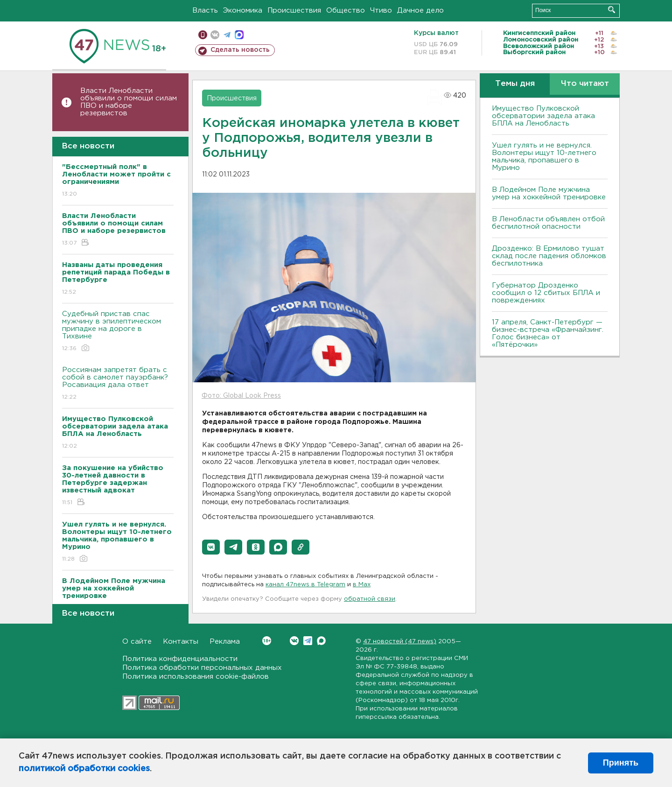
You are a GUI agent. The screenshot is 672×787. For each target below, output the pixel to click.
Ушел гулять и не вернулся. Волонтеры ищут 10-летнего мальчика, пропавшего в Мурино (544, 157)
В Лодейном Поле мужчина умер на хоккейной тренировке (549, 193)
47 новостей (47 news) (400, 642)
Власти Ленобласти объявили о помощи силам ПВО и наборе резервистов (129, 102)
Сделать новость (240, 50)
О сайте (137, 642)
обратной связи (370, 599)
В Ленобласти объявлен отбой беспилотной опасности (548, 223)
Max (321, 641)
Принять (621, 763)
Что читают (585, 84)
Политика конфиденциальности (180, 659)
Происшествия (294, 11)
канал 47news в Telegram (305, 585)
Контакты (181, 642)
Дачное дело (420, 11)
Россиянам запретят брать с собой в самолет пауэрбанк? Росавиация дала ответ (118, 384)
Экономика (243, 11)
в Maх (362, 585)
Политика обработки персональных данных (202, 668)
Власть (205, 11)
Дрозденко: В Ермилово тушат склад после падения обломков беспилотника (549, 256)
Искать (612, 10)
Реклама (225, 642)
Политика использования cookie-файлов (196, 677)
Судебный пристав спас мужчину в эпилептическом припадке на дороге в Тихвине (118, 332)
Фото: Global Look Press (241, 396)
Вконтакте (267, 641)
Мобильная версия (203, 35)
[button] (211, 547)
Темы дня (515, 84)
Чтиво (381, 11)
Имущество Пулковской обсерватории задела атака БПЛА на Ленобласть (543, 116)
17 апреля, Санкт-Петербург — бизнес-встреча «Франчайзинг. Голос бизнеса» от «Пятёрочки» (548, 334)
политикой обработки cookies (84, 769)
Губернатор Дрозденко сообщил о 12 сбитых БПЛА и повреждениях (546, 293)
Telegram (308, 641)
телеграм (227, 35)
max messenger (239, 35)
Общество (346, 11)
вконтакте (215, 35)
